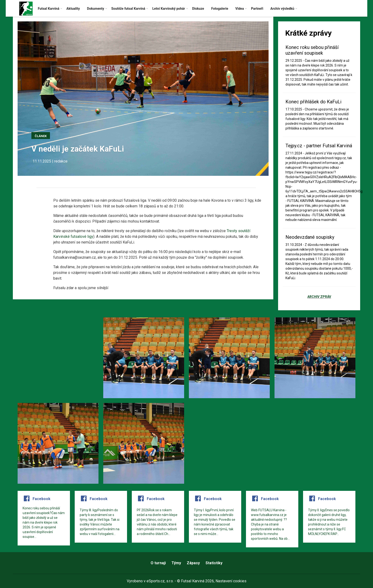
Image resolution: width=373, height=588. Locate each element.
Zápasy (193, 563)
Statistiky (214, 563)
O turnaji (158, 563)
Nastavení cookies (231, 581)
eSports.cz (156, 581)
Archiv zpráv (319, 297)
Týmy (176, 563)
